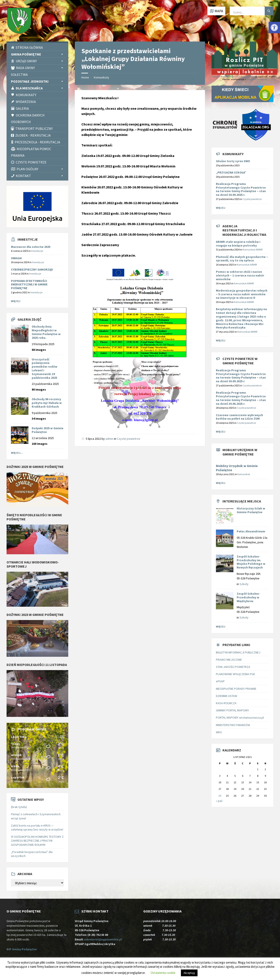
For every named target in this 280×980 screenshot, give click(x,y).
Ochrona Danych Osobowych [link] (28, 118)
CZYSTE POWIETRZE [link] (31, 162)
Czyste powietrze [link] (129, 439)
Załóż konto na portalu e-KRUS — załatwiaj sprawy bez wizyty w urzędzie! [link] (37, 827)
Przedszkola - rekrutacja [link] (37, 142)
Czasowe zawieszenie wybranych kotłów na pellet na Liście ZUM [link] (239, 417)
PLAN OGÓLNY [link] (40, 169)
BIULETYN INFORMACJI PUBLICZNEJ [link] (238, 652)
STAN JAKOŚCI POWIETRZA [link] (233, 667)
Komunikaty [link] (26, 95)
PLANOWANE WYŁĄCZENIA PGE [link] (235, 674)
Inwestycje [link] (37, 251)
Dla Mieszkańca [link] (40, 88)
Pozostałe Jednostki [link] (37, 81)
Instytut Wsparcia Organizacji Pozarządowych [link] (234, 77)
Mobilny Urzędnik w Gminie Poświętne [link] (237, 468)
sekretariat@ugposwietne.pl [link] (104, 939)
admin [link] (109, 439)
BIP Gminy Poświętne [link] (22, 949)
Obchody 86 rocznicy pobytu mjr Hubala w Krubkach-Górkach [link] (47, 403)
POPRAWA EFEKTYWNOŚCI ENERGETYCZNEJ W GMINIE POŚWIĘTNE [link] (29, 285)
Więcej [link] (16, 301)
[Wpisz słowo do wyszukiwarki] (252, 11)
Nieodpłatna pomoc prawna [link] (31, 152)
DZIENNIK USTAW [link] (227, 696)
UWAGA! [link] (16, 258)
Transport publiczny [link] (34, 129)
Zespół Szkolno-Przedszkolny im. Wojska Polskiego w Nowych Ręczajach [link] (251, 562)
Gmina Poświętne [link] (37, 54)
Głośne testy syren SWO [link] (233, 161)
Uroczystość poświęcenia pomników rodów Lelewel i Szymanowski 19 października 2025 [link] (45, 368)
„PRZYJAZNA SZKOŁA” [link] (231, 172)
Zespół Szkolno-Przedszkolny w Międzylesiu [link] (248, 597)
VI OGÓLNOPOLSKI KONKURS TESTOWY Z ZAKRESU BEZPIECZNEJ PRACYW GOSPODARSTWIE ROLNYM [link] (37, 841)
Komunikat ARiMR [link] (253, 249)
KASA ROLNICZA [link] (226, 703)
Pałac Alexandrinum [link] (251, 531)
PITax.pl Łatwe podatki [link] (256, 79)
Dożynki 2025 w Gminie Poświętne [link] (48, 430)
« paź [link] (219, 801)
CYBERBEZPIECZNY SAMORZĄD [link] (32, 269)
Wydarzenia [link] (26, 102)
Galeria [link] (22, 108)
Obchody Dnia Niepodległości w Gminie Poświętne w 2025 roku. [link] (46, 332)
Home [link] (85, 77)
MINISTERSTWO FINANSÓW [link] (233, 725)
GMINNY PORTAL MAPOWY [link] (232, 710)
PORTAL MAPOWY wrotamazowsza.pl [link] (240, 718)
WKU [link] (219, 732)
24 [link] (220, 796)
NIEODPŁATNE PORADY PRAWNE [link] (236, 689)
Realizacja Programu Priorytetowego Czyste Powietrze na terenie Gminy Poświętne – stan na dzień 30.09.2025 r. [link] (241, 189)
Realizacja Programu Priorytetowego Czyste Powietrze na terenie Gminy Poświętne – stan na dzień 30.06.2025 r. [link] (241, 398)
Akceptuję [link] (189, 973)
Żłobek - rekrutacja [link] (33, 135)
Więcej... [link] (17, 453)
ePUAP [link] (220, 681)
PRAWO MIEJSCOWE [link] (229, 660)
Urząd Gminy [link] (40, 61)
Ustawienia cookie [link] (163, 973)
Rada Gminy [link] (40, 68)
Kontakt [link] (40, 176)
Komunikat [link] (244, 474)
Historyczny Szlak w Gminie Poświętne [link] (251, 510)
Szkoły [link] (244, 584)
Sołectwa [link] (19, 75)
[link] (274, 28)
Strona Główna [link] (29, 47)
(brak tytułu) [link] (19, 807)
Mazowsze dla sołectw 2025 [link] (31, 247)
